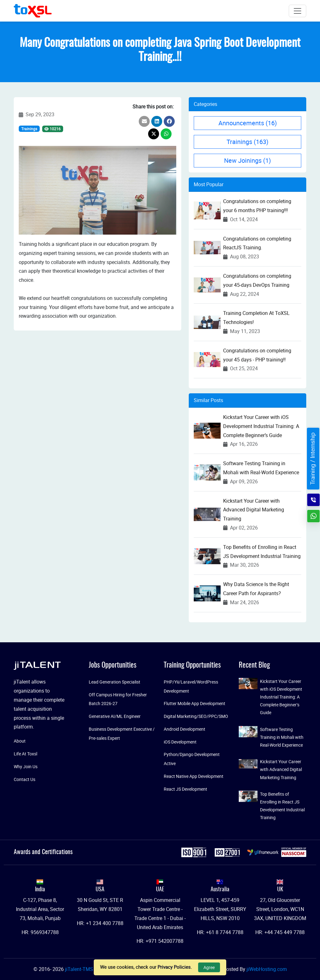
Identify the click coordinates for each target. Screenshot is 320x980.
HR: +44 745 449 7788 (280, 932)
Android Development (185, 729)
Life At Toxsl (25, 754)
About (20, 741)
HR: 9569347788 (40, 932)
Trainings (29, 129)
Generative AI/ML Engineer (115, 716)
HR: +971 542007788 (160, 941)
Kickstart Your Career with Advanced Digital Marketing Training (254, 510)
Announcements (248, 123)
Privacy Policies (174, 967)
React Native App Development (194, 776)
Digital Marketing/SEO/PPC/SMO (196, 716)
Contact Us (25, 779)
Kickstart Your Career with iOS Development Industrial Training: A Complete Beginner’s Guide (261, 426)
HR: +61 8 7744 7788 (220, 932)
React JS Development (185, 789)
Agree (209, 967)
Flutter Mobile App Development (195, 703)
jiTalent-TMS (80, 969)
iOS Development (180, 742)
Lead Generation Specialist (115, 682)
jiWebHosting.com (267, 969)
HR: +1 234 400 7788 (100, 923)
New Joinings (247, 160)
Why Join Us (26, 766)
